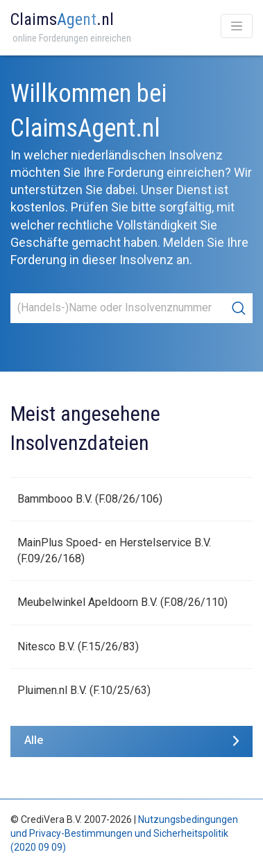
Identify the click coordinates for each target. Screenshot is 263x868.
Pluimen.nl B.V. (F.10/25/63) (84, 690)
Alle (34, 740)
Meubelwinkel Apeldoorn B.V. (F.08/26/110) (122, 602)
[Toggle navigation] (237, 26)
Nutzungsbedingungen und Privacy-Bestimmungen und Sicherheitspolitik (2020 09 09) (124, 833)
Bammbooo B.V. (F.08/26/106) (90, 499)
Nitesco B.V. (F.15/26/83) (78, 646)
